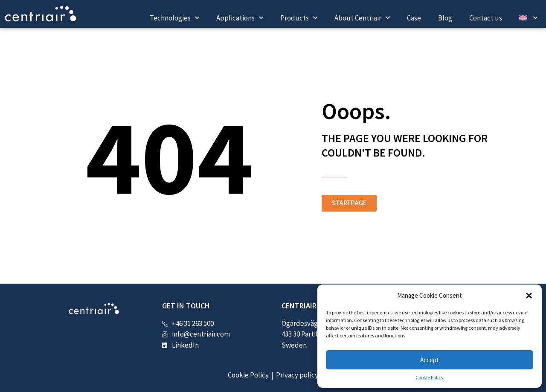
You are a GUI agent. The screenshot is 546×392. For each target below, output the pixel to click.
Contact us (486, 18)
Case (414, 18)
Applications (240, 18)
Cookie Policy (430, 377)
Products (299, 18)
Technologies (174, 18)
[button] (529, 296)
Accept (430, 360)
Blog (445, 18)
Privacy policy (297, 375)
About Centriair (362, 18)
